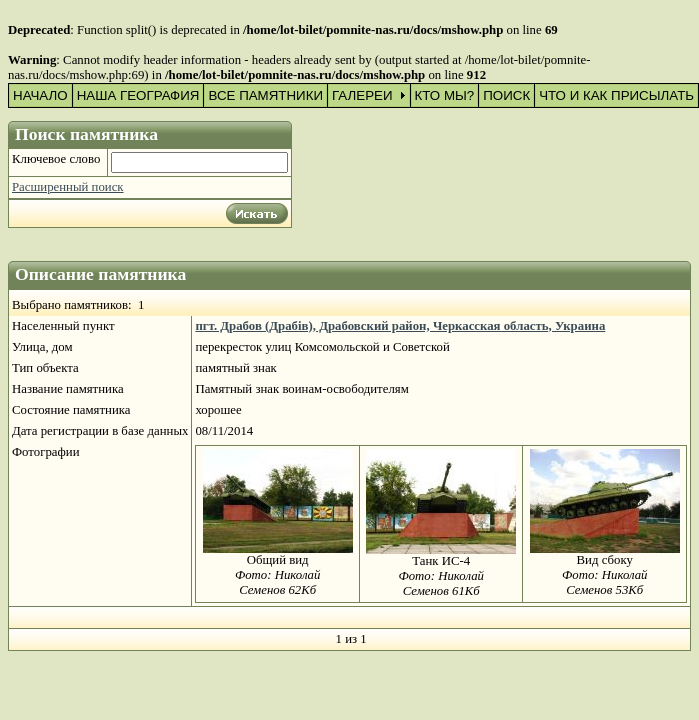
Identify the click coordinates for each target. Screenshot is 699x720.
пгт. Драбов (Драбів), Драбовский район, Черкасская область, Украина (400, 326)
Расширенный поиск (68, 187)
